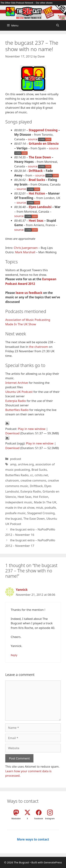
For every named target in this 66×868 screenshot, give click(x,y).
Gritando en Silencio (44, 144)
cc (32, 475)
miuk (39, 508)
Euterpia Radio (16, 401)
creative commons (33, 480)
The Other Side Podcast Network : (18, 3)
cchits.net (41, 475)
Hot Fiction (37, 193)
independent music (19, 502)
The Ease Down (40, 157)
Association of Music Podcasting (28, 320)
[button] (58, 25)
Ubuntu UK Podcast (19, 392)
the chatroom (39, 347)
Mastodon (16, 818)
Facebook (39, 818)
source (33, 139)
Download (12, 433)
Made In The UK (45, 502)
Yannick (22, 590)
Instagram (50, 818)
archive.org (26, 464)
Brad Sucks (37, 180)
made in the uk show (20, 508)
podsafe (50, 508)
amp (13, 464)
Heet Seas (36, 221)
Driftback (36, 171)
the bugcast (14, 519)
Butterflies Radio (17, 410)
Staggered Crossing (43, 130)
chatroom (12, 480)
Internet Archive (17, 383)
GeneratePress (53, 862)
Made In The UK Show (21, 324)
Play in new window (32, 429)
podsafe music (15, 513)
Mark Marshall (25, 252)
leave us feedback (29, 293)
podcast (16, 459)
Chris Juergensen (26, 248)
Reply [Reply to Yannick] (14, 655)
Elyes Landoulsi (40, 207)
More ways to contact (33, 839)
